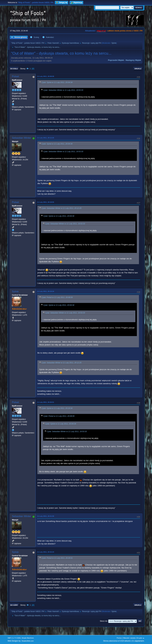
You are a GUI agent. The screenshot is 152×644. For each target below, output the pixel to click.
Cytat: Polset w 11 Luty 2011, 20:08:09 (57, 297)
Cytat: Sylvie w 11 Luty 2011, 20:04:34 (57, 82)
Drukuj (138, 69)
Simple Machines (28, 638)
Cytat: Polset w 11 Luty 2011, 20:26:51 (57, 558)
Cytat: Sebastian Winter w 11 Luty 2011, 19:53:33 (63, 90)
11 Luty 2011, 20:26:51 (46, 402)
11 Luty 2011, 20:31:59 (46, 516)
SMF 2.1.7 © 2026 (14, 638)
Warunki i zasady (129, 638)
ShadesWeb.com (28, 641)
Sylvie (114, 43)
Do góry (14, 605)
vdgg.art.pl (101, 31)
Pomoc (119, 638)
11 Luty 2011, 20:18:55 (46, 202)
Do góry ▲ (140, 638)
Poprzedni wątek (116, 60)
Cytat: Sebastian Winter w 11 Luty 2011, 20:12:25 (61, 208)
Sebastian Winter (21, 138)
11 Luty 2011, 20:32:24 (46, 552)
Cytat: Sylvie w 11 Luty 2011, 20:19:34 (57, 408)
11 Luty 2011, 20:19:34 (46, 291)
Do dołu (14, 69)
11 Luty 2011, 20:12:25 (46, 138)
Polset (15, 76)
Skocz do (104, 621)
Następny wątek (133, 60)
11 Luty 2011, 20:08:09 (46, 76)
